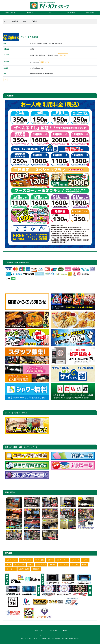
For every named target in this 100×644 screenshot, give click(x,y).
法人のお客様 (54, 630)
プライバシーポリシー (40, 630)
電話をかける (45, 62)
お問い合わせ (90, 13)
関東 (25, 21)
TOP (5, 21)
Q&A (50, 13)
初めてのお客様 (10, 13)
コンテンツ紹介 (70, 13)
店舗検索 (30, 13)
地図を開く (63, 55)
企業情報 (64, 630)
